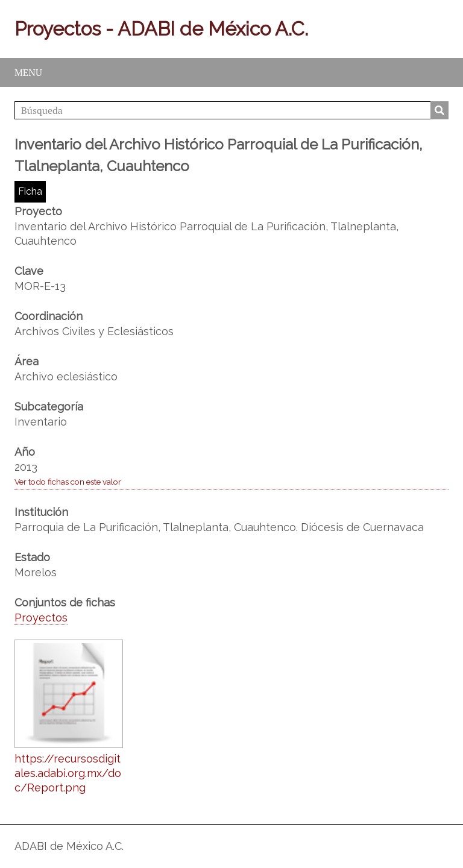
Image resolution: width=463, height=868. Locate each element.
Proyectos (41, 618)
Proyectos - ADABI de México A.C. (161, 29)
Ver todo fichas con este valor (68, 482)
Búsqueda (439, 110)
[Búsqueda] (231, 110)
